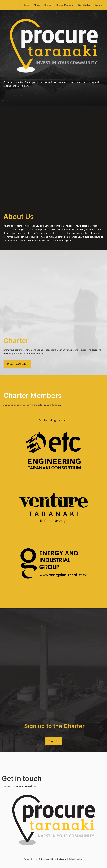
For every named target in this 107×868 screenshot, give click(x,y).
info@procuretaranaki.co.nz (21, 786)
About (37, 5)
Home (26, 5)
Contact (99, 5)
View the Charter (17, 364)
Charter (48, 5)
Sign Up (53, 741)
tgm (81, 859)
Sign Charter (84, 5)
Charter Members (65, 5)
